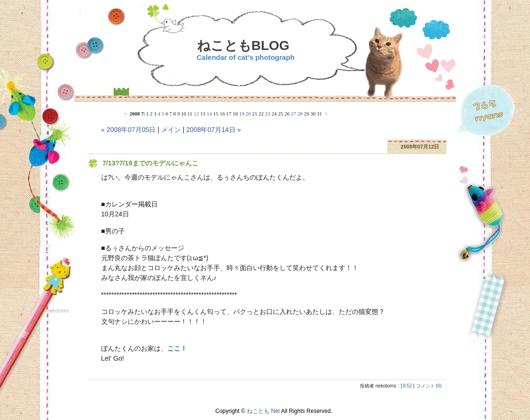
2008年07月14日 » (213, 130)
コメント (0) (429, 386)
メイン (171, 130)
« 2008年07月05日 (129, 130)
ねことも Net (263, 411)
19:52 (406, 386)
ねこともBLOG (243, 45)
